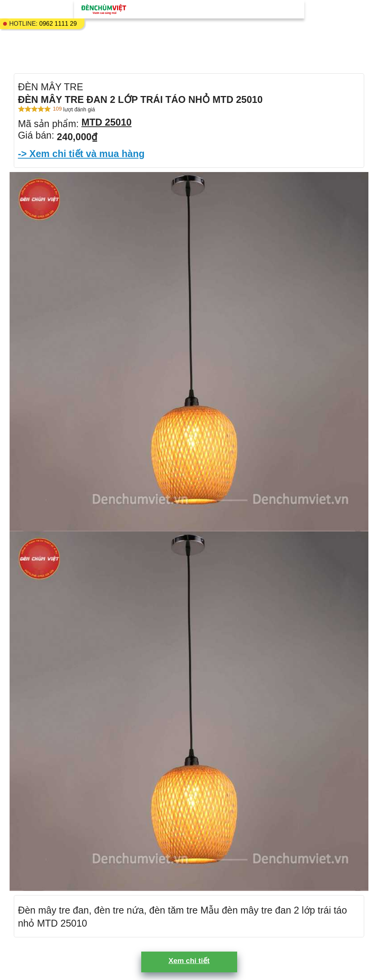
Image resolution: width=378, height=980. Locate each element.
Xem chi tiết (189, 961)
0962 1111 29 (58, 24)
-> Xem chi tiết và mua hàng (81, 154)
